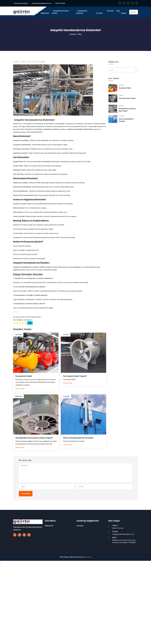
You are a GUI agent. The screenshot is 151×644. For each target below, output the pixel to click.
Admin (17, 62)
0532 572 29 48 (60, 3)
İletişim (124, 13)
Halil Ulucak (88, 557)
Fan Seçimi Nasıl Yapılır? (75, 376)
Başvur (134, 12)
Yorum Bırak (26, 494)
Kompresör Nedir (24, 376)
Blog (118, 11)
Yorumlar (99, 13)
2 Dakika (42, 62)
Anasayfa (35, 13)
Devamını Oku (20, 389)
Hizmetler (110, 11)
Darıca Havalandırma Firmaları (78, 438)
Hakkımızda (45, 13)
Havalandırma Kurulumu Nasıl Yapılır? (34, 438)
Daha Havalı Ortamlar (21, 3)
